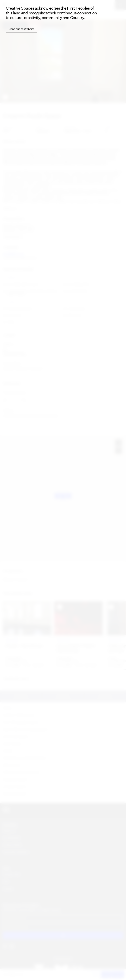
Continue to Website (22, 29)
